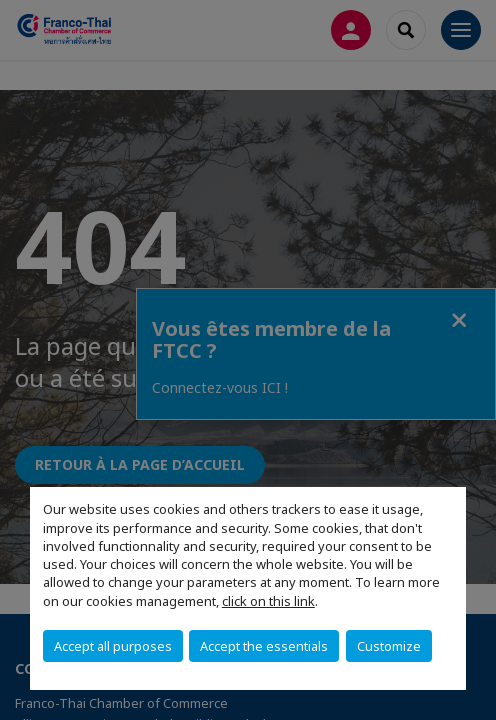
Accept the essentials (264, 646)
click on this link (268, 601)
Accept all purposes (113, 646)
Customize (389, 646)
